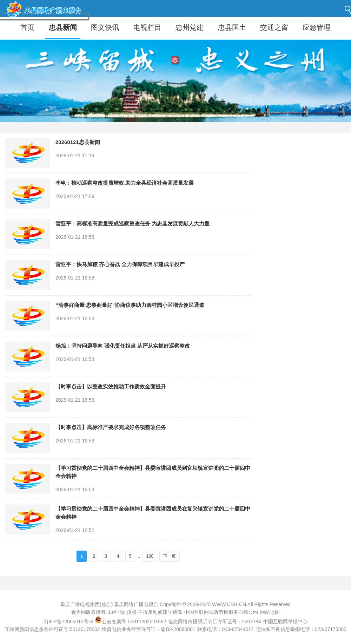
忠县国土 (232, 27)
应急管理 (317, 27)
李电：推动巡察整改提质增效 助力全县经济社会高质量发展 (125, 183)
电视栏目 (147, 27)
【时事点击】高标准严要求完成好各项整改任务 (111, 427)
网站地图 (270, 612)
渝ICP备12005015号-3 (68, 622)
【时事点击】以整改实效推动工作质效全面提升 (111, 386)
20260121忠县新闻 (78, 142)
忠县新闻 (63, 27)
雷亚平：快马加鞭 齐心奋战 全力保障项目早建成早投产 (120, 264)
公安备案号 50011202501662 (131, 622)
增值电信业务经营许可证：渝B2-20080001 (148, 629)
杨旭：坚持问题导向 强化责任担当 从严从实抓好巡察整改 (123, 346)
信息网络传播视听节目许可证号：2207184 (215, 622)
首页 (27, 27)
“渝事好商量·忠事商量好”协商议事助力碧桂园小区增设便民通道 (130, 305)
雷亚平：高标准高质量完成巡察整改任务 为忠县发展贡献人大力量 (133, 224)
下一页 (170, 556)
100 (150, 556)
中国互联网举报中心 (285, 622)
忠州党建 (190, 27)
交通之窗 (274, 27)
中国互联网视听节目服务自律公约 (221, 612)
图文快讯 (105, 27)
